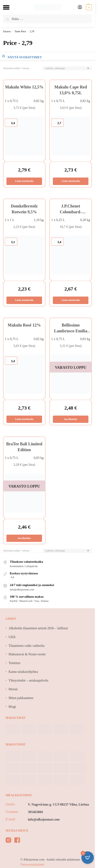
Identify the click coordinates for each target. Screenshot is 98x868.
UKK (12, 637)
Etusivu (7, 31)
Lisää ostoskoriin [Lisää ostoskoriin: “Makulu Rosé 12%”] (24, 419)
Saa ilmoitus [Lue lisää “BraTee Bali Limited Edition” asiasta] (24, 538)
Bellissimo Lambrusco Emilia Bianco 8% (71, 331)
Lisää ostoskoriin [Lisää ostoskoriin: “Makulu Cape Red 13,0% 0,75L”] (71, 181)
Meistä (13, 689)
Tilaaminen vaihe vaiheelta (27, 646)
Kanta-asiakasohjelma (23, 672)
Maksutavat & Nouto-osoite (27, 654)
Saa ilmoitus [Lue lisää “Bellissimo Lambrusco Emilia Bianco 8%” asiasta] (71, 419)
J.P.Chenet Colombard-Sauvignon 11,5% (71, 212)
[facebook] (17, 841)
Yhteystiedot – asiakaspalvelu (28, 680)
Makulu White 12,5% (24, 87)
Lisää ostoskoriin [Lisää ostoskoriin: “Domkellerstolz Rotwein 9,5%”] (24, 300)
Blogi (12, 707)
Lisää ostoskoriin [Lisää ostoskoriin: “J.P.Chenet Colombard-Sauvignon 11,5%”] (71, 300)
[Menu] (9, 7)
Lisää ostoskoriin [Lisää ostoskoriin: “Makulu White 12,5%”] (24, 181)
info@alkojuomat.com (44, 819)
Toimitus (14, 663)
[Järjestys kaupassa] (67, 68)
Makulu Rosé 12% (24, 325)
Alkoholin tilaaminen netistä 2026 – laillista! (38, 628)
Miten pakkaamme (21, 698)
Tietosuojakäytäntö (32, 864)
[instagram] (8, 841)
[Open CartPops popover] (88, 858)
